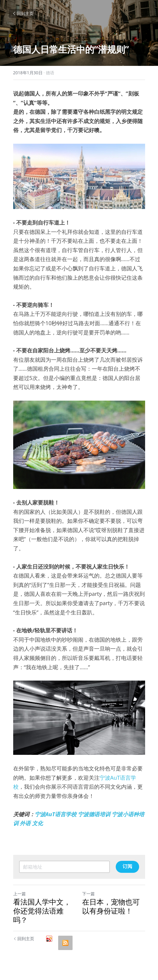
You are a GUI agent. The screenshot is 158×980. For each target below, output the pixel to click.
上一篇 (19, 894)
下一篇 (88, 894)
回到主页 (23, 13)
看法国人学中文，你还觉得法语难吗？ (42, 911)
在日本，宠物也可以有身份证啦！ (111, 906)
